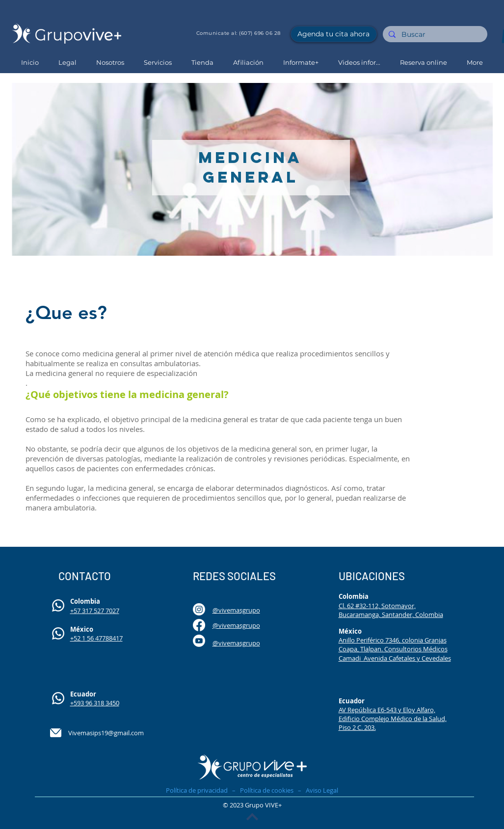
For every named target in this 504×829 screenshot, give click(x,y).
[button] (110, 63)
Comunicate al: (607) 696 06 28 (239, 33)
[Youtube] (199, 641)
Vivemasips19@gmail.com (106, 733)
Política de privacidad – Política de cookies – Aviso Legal (252, 790)
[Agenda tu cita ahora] (334, 34)
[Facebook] (199, 625)
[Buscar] (434, 35)
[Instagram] (199, 609)
